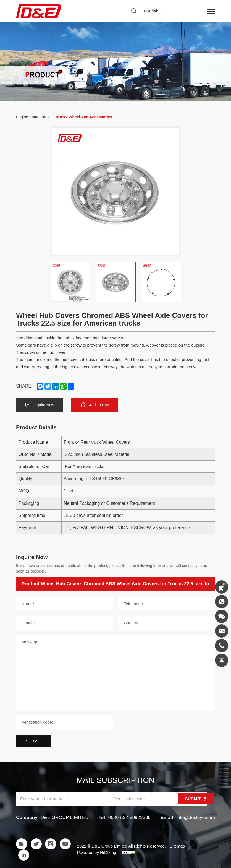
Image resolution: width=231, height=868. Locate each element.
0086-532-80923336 (129, 818)
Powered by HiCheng (97, 852)
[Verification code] (64, 722)
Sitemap (177, 846)
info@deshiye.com (196, 818)
